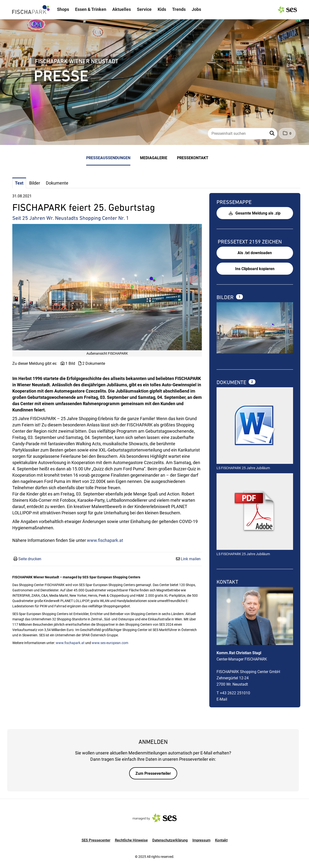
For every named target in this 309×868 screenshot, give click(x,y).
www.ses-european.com (110, 643)
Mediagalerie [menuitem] (154, 158)
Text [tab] (19, 183)
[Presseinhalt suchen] (243, 134)
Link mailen (191, 559)
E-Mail (222, 699)
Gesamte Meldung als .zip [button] (255, 213)
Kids (162, 9)
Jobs (196, 9)
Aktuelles (122, 9)
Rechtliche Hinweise (131, 840)
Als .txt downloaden (255, 253)
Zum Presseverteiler (153, 773)
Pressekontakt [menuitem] (193, 158)
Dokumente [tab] (57, 183)
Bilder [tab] (35, 183)
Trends (179, 9)
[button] (273, 134)
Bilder (226, 297)
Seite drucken (30, 559)
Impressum (201, 840)
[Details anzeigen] (255, 426)
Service (144, 9)
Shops (63, 9)
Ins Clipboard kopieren (255, 269)
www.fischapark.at (105, 540)
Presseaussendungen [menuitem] (108, 158)
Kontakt (221, 840)
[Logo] (31, 10)
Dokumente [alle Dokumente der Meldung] (232, 382)
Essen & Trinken (91, 9)
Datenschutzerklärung (170, 840)
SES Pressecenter (96, 840)
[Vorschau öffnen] (107, 287)
